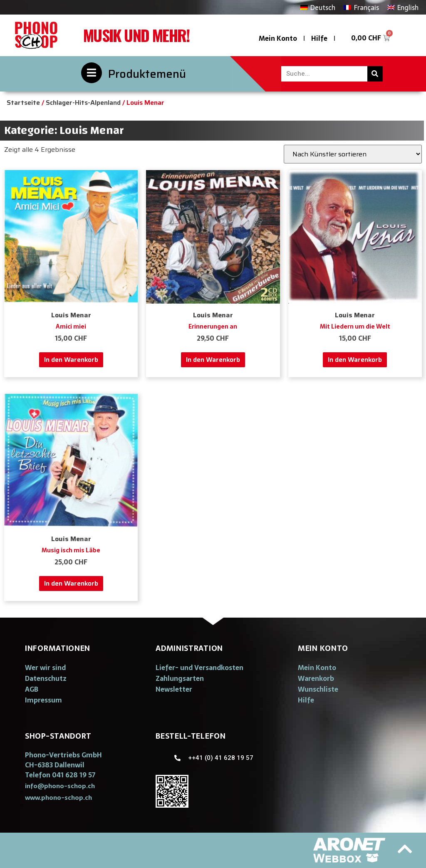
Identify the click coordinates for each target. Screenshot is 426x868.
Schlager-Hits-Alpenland (83, 103)
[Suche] (375, 74)
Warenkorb (316, 678)
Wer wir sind (45, 668)
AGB (32, 689)
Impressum (43, 700)
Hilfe (319, 38)
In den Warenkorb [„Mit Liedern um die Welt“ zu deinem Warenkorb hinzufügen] (355, 360)
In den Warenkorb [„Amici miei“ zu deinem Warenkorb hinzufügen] (71, 360)
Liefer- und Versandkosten (199, 668)
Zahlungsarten (180, 678)
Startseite (23, 103)
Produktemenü (147, 74)
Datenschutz (46, 678)
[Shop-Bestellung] (353, 154)
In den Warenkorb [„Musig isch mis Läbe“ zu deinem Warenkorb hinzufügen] (71, 583)
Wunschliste (318, 689)
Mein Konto (278, 38)
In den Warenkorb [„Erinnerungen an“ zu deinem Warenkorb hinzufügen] (213, 360)
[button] (60, 786)
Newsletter (174, 689)
